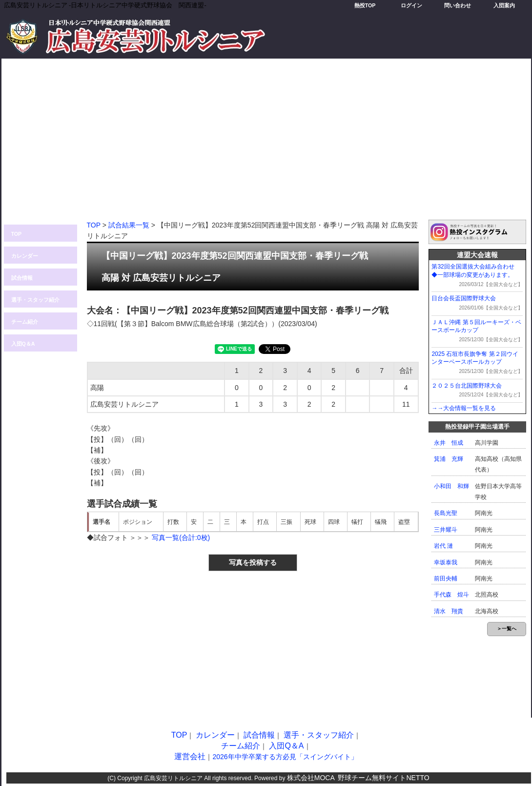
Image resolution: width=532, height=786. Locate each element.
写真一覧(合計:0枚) (181, 538)
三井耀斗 (446, 530)
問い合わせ (458, 5)
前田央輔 (446, 579)
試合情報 (22, 278)
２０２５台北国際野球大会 (467, 386)
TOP (17, 234)
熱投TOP (365, 5)
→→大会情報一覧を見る (464, 408)
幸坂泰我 (446, 562)
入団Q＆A (23, 344)
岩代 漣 (443, 546)
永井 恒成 (449, 443)
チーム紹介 (25, 322)
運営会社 (190, 756)
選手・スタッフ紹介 (35, 300)
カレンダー (25, 256)
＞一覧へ (507, 629)
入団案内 (504, 5)
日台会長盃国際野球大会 (464, 298)
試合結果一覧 (129, 225)
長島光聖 (446, 513)
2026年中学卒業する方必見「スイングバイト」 (285, 757)
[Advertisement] (266, 144)
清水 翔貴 (449, 611)
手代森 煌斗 (451, 595)
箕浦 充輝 (449, 459)
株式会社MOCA (311, 778)
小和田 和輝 (451, 486)
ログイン (411, 5)
